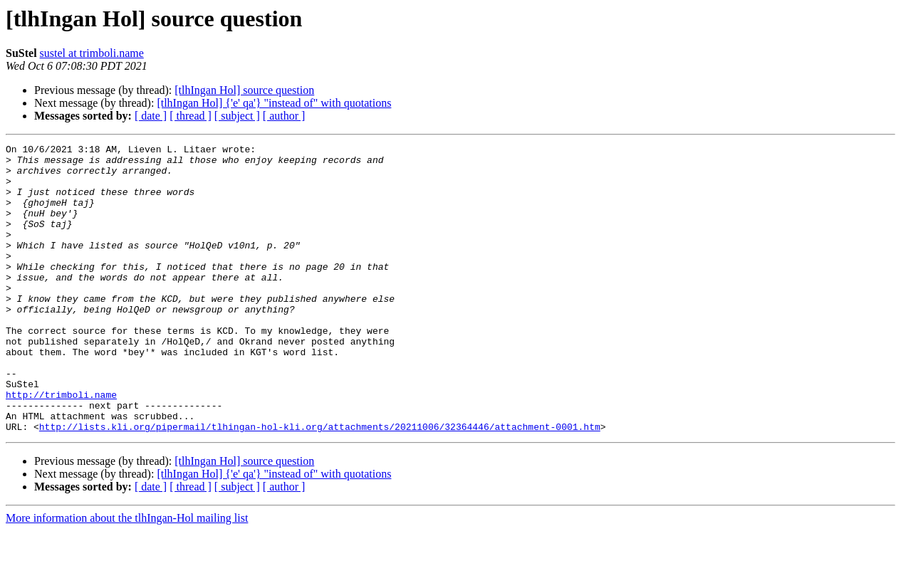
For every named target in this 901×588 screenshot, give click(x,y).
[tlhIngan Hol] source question (244, 90)
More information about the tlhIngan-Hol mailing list (127, 576)
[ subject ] (237, 116)
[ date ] (151, 116)
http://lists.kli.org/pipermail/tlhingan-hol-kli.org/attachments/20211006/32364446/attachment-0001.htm (320, 484)
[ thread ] (191, 116)
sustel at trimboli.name (92, 53)
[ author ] (284, 116)
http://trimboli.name (61, 446)
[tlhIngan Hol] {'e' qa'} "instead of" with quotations (274, 103)
